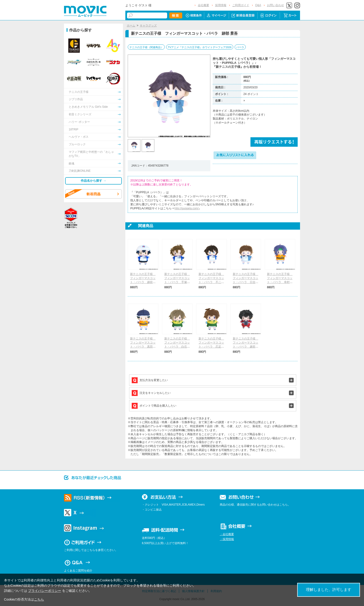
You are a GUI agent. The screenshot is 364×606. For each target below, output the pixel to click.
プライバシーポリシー (45, 591)
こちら (39, 599)
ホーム (131, 26)
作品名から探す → (93, 181)
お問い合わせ (275, 5)
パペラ (240, 47)
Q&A (258, 5)
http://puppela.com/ (186, 208)
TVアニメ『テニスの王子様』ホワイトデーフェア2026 (200, 47)
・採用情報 (227, 539)
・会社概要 (227, 534)
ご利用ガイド (241, 5)
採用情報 (221, 5)
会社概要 (203, 5)
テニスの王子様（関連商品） (146, 47)
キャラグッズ (148, 26)
